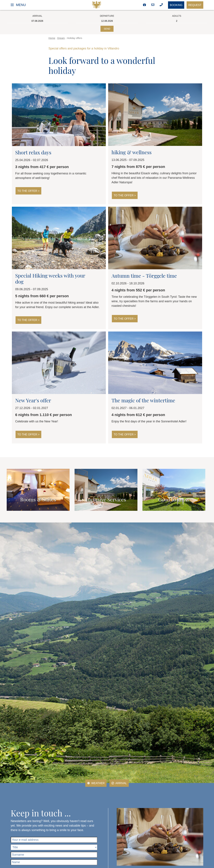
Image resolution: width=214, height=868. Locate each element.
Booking (173, 5)
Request (194, 5)
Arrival (120, 784)
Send (107, 29)
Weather (95, 784)
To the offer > (30, 191)
